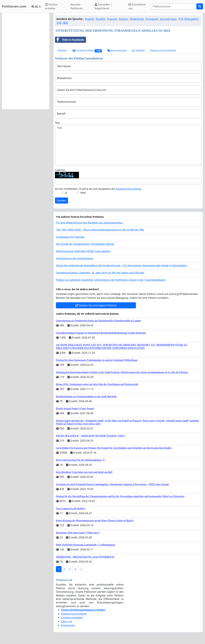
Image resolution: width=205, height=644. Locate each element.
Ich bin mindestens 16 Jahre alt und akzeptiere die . (98, 189)
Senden (61, 201)
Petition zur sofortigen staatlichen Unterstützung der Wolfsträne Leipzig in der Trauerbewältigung (111, 280)
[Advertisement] (26, 61)
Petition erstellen (51, 6)
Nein (83, 193)
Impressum (68, 625)
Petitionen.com (14, 6)
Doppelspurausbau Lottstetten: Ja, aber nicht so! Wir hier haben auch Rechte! (100, 273)
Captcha (60, 170)
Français (112, 19)
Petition (62, 50)
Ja (66, 193)
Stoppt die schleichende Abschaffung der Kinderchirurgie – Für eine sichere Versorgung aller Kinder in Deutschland (121, 266)
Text (57, 123)
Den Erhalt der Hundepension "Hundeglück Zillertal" (85, 244)
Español (100, 19)
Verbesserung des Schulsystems (74, 258)
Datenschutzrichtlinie (163, 50)
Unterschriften (87, 51)
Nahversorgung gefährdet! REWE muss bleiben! (83, 251)
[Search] (174, 6)
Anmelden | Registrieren (103, 6)
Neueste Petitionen (76, 6)
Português (152, 19)
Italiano (123, 19)
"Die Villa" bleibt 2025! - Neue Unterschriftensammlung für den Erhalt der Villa (100, 230)
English (90, 19)
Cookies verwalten (72, 618)
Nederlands (137, 19)
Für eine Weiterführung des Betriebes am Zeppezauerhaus (89, 223)
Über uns (67, 621)
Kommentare (117, 50)
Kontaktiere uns (137, 6)
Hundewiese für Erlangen (70, 237)
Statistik (138, 50)
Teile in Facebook (70, 40)
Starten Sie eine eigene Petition (96, 305)
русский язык (168, 19)
